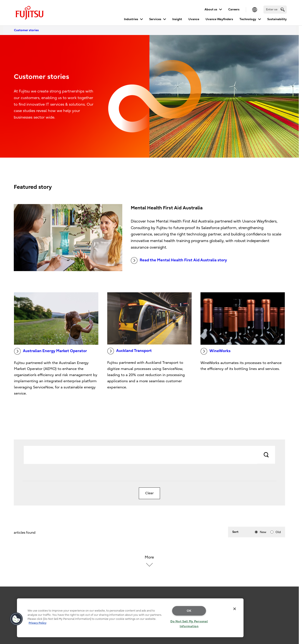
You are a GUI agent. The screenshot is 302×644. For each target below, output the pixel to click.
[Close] (235, 609)
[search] (283, 9)
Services (155, 19)
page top (292, 597)
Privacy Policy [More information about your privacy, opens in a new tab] (38, 623)
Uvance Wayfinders (219, 19)
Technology (248, 19)
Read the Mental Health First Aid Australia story (179, 260)
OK (189, 611)
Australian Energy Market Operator (50, 351)
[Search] (275, 10)
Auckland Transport (129, 351)
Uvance (194, 19)
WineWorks (216, 351)
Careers (234, 9)
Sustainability (277, 19)
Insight (177, 19)
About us (211, 9)
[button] (16, 619)
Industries (131, 19)
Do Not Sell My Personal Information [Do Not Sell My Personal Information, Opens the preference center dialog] (189, 624)
